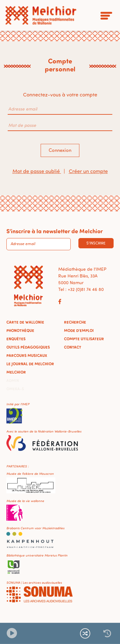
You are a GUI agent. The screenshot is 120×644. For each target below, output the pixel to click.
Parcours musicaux (27, 355)
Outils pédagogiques (28, 347)
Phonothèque (20, 330)
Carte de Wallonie (25, 322)
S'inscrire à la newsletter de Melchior (55, 231)
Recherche (75, 322)
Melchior (16, 372)
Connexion (60, 150)
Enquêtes (16, 339)
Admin (13, 380)
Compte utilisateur (84, 339)
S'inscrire (96, 243)
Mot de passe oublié (37, 171)
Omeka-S (15, 389)
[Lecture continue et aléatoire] (85, 633)
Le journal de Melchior (30, 364)
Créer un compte (88, 171)
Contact (73, 347)
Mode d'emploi (79, 330)
